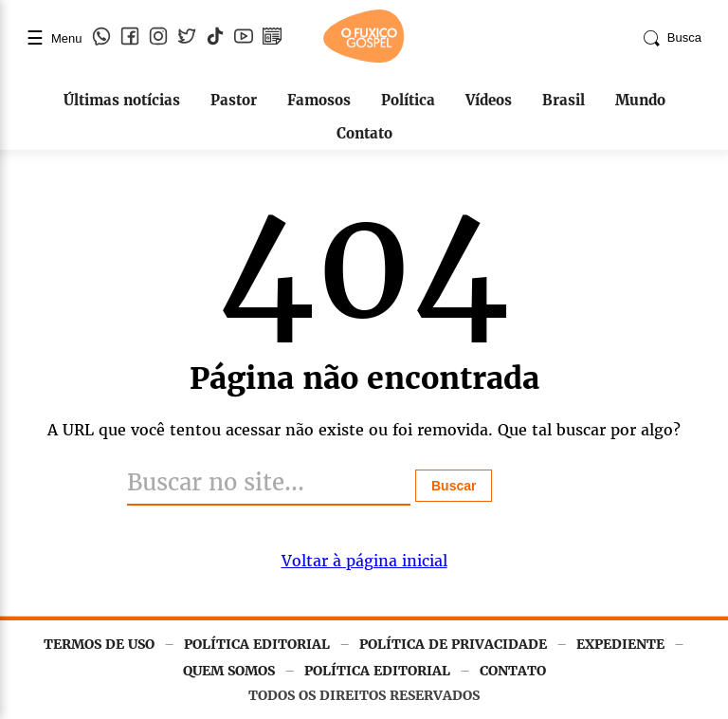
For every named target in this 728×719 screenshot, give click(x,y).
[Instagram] (158, 38)
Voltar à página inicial (364, 561)
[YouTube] (244, 38)
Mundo (640, 100)
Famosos (319, 100)
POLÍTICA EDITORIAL (257, 644)
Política (408, 100)
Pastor (234, 100)
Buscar (454, 486)
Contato (364, 133)
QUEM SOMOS (229, 671)
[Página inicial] (364, 59)
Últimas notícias (122, 100)
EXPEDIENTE (620, 644)
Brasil (564, 100)
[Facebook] (130, 38)
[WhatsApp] (101, 38)
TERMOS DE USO (99, 644)
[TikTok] (215, 38)
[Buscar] (269, 484)
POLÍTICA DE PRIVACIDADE (453, 644)
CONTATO (513, 671)
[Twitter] (187, 38)
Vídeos (489, 100)
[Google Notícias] (272, 38)
